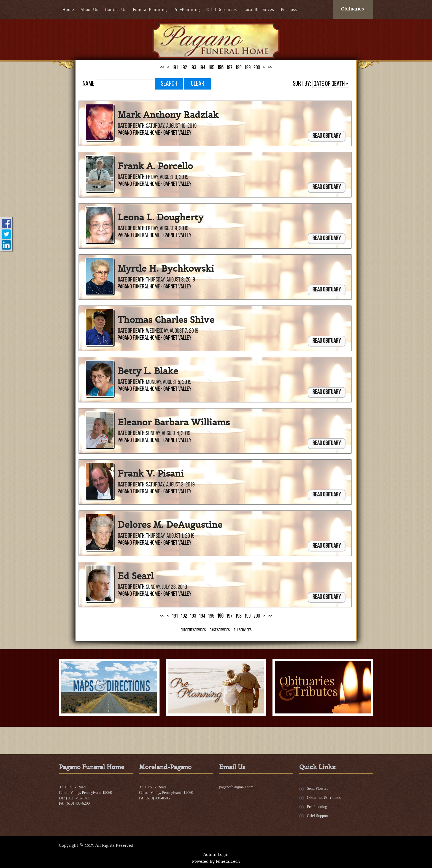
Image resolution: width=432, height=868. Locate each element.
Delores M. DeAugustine (170, 525)
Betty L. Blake (148, 371)
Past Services (220, 630)
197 (229, 68)
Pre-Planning (317, 807)
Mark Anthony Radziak (168, 115)
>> (270, 68)
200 (257, 68)
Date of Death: (131, 126)
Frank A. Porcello (155, 166)
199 (248, 68)
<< (162, 68)
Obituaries (352, 9)
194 (202, 68)
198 (238, 68)
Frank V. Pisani (151, 474)
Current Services (193, 630)
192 (184, 68)
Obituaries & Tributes (324, 798)
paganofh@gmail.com (236, 787)
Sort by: (302, 84)
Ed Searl (136, 576)
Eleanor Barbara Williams (174, 422)
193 (193, 68)
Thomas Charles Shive (166, 320)
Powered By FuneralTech (216, 862)
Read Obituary (327, 136)
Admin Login (216, 855)
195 (211, 68)
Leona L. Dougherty (161, 217)
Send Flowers (318, 789)
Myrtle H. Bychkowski (166, 269)
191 (175, 68)
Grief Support (318, 816)
